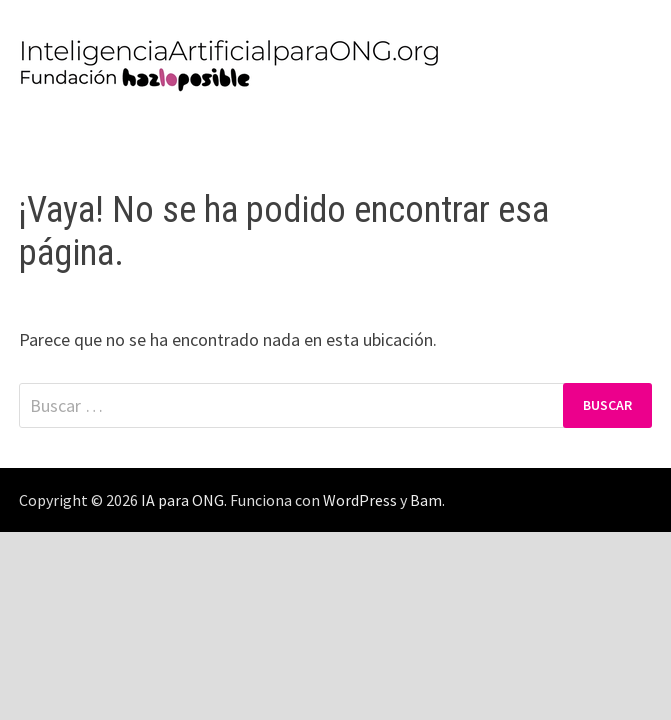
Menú (60, 134)
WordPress (360, 500)
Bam (426, 500)
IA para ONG (182, 500)
